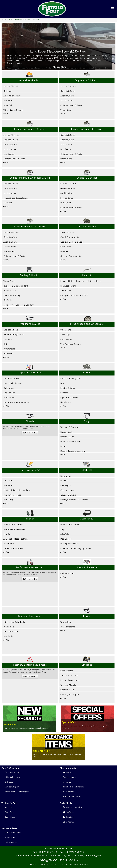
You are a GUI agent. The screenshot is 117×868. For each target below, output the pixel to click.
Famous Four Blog (73, 807)
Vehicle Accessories (69, 675)
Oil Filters (8, 91)
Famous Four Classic (72, 796)
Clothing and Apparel (70, 694)
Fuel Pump (8, 500)
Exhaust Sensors (68, 286)
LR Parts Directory (12, 777)
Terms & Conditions (13, 832)
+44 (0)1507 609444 (47, 852)
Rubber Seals (67, 432)
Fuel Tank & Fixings (12, 495)
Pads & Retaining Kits (70, 378)
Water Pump (66, 159)
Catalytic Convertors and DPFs (74, 295)
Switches (64, 481)
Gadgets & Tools (68, 690)
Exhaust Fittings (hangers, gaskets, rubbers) (81, 281)
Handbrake (66, 402)
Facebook (69, 817)
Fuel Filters (9, 100)
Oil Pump (8, 203)
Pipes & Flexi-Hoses (69, 397)
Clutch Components (70, 237)
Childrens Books (68, 573)
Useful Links (68, 792)
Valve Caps (65, 335)
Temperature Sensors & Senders (19, 305)
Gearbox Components (71, 256)
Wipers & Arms (67, 437)
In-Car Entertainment (13, 548)
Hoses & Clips (10, 291)
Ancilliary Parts (67, 96)
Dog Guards (66, 539)
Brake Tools (9, 627)
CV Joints (8, 339)
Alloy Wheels (66, 534)
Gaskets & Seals (68, 91)
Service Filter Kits (11, 86)
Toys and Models (68, 685)
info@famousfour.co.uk (58, 860)
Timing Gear (66, 110)
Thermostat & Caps (12, 295)
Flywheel (64, 251)
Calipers (64, 393)
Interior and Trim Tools (14, 622)
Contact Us (68, 772)
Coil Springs (9, 388)
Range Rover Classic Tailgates (17, 792)
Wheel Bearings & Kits (14, 335)
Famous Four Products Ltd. (58, 849)
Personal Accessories (70, 680)
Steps (63, 529)
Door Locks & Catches (71, 441)
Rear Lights (66, 485)
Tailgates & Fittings (69, 427)
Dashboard (9, 544)
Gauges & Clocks (68, 495)
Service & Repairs (12, 787)
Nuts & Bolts (9, 397)
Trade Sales (10, 812)
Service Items (67, 100)
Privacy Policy (11, 837)
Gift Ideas (9, 782)
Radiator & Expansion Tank (16, 286)
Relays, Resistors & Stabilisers (74, 500)
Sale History (10, 817)
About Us (67, 782)
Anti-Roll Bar (9, 393)
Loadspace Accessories (14, 529)
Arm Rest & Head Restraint (16, 539)
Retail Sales (10, 807)
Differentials (9, 349)
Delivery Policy (11, 842)
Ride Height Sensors (13, 383)
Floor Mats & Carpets (13, 525)
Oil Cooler (8, 300)
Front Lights (66, 476)
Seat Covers (9, 534)
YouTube (68, 812)
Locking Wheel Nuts (69, 544)
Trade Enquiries (70, 777)
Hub (5, 344)
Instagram (69, 822)
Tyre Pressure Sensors (71, 344)
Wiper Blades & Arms (13, 110)
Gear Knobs (66, 247)
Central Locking (68, 490)
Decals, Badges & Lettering (73, 451)
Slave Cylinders (67, 232)
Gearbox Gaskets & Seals (72, 242)
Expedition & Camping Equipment (76, 548)
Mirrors (64, 446)
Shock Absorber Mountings (16, 402)
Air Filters (8, 481)
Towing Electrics (68, 627)
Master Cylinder (68, 388)
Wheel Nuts (66, 330)
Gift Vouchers (67, 671)
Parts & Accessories (13, 772)
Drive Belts (8, 105)
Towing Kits (66, 622)
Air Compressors (11, 631)
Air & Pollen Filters (12, 96)
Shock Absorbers (11, 378)
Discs (63, 383)
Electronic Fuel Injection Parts (17, 490)
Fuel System (9, 154)
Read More (60, 67)
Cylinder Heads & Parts (71, 105)
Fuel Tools (8, 636)
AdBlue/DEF (66, 291)
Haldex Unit (9, 354)
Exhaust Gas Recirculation (16, 198)
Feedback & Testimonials (74, 787)
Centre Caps (66, 339)
